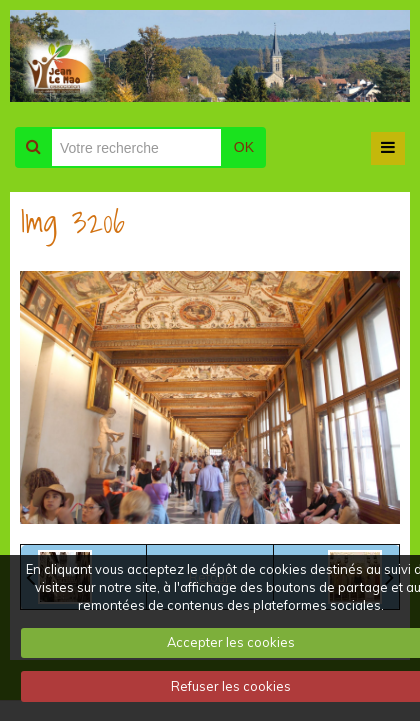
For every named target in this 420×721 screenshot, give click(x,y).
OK (244, 147)
